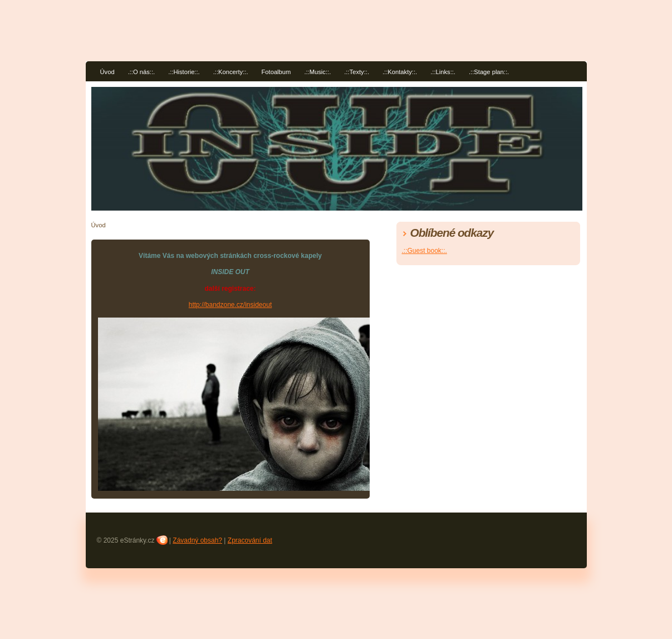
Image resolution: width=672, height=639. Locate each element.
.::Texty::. (357, 72)
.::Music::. (317, 72)
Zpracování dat (250, 540)
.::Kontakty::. (400, 72)
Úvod (107, 72)
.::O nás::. (142, 72)
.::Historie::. (184, 72)
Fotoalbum (276, 72)
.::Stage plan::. (489, 72)
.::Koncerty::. (231, 72)
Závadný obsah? (197, 540)
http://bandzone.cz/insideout (230, 305)
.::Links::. (443, 72)
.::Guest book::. (425, 251)
